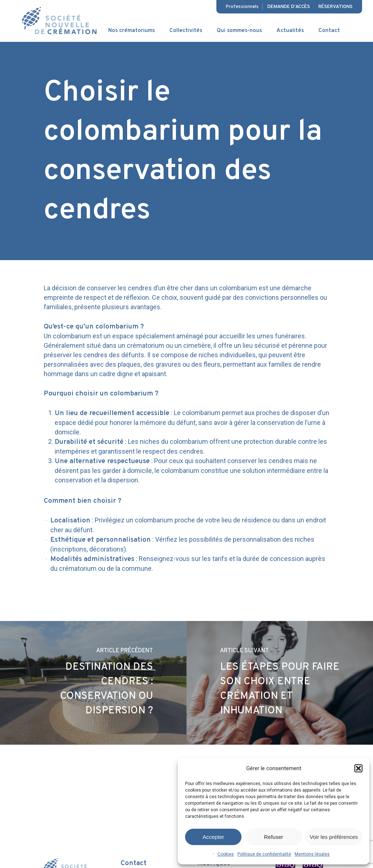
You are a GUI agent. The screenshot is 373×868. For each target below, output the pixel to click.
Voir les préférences (334, 837)
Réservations (335, 7)
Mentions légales (312, 854)
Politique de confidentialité (264, 854)
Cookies (226, 854)
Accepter (213, 837)
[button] (358, 768)
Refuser (274, 837)
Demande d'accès (289, 7)
